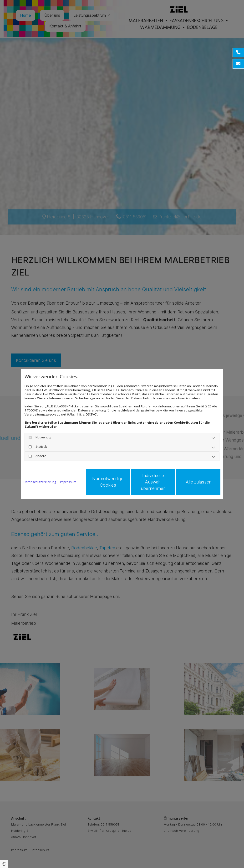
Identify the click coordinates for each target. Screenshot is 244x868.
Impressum (68, 482)
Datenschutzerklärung (40, 482)
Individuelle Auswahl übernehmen (153, 482)
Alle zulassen (198, 482)
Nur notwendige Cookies (108, 482)
